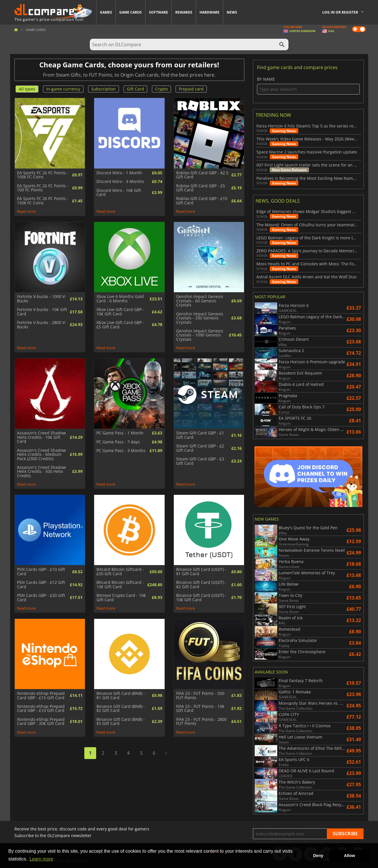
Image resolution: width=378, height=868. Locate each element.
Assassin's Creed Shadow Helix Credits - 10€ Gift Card (41, 437)
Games (106, 12)
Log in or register (340, 12)
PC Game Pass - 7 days (118, 442)
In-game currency (63, 89)
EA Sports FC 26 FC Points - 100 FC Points (43, 188)
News (232, 12)
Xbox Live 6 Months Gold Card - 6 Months (120, 299)
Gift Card (135, 89)
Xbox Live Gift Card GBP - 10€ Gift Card (120, 312)
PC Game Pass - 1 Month (120, 433)
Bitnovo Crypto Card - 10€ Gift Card (121, 598)
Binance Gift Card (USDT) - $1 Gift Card (201, 572)
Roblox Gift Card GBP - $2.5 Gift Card (202, 175)
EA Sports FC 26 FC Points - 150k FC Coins (43, 201)
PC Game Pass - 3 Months (121, 451)
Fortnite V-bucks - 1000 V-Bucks (42, 299)
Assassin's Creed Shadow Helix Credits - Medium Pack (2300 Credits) (41, 455)
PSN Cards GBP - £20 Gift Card (41, 598)
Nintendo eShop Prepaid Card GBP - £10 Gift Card (41, 709)
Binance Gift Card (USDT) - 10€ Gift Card (201, 598)
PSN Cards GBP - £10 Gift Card (41, 572)
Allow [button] (349, 856)
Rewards (184, 12)
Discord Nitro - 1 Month (119, 173)
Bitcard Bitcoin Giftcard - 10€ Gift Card (120, 585)
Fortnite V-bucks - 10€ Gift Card (42, 312)
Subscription (104, 89)
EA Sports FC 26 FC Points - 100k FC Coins (43, 175)
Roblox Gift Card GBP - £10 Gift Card (202, 201)
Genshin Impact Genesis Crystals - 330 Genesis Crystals (200, 318)
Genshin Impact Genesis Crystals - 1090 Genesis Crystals (200, 335)
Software (159, 12)
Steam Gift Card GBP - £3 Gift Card (200, 461)
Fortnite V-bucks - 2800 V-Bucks (42, 325)
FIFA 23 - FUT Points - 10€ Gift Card (200, 709)
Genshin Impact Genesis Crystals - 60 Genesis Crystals (200, 301)
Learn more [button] (41, 859)
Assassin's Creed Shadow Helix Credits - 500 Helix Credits (41, 472)
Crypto (161, 89)
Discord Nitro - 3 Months (120, 182)
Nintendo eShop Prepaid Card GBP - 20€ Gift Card (41, 722)
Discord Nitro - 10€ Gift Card (119, 193)
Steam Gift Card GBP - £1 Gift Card (200, 435)
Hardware (210, 12)
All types (27, 89)
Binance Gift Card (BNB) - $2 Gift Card (121, 709)
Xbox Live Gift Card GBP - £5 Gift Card (120, 325)
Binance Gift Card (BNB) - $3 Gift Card (121, 722)
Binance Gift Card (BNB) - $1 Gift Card (121, 696)
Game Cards (131, 12)
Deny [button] (318, 856)
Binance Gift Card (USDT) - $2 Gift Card (201, 585)
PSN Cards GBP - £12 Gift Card (41, 585)
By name (308, 86)
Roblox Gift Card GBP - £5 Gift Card (201, 188)
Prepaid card (191, 89)
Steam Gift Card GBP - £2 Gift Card (200, 448)
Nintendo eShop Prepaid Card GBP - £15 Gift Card (41, 696)
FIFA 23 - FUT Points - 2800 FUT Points (201, 722)
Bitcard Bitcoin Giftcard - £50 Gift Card (120, 572)
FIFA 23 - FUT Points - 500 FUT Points (200, 696)
